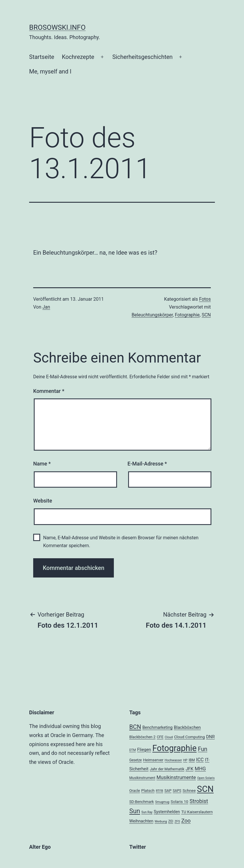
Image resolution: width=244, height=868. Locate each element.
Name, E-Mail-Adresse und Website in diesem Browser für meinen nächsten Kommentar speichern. (121, 542)
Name (42, 464)
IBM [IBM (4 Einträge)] (192, 760)
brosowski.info (57, 27)
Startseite (42, 57)
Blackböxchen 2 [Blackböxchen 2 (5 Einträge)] (142, 737)
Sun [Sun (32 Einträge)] (135, 811)
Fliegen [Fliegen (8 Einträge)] (144, 750)
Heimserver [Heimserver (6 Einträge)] (153, 760)
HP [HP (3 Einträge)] (185, 760)
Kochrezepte (78, 57)
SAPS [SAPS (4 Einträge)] (177, 791)
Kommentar (49, 391)
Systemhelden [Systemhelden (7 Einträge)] (167, 812)
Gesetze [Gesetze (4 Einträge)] (136, 760)
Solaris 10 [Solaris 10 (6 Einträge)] (180, 801)
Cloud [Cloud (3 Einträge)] (169, 737)
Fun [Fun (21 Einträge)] (203, 749)
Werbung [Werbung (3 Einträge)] (161, 821)
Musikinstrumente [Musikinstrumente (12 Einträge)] (176, 777)
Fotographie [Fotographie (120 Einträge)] (174, 748)
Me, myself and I (50, 71)
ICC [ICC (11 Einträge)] (200, 760)
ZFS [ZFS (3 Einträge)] (177, 821)
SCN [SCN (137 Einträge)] (205, 789)
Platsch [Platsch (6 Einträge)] (148, 790)
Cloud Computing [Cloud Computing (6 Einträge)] (190, 737)
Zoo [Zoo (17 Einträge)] (186, 821)
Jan (46, 307)
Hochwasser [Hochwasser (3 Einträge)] (173, 760)
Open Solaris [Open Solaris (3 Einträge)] (206, 778)
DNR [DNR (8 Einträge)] (211, 737)
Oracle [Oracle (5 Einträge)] (135, 791)
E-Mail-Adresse (147, 464)
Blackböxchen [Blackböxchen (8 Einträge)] (187, 727)
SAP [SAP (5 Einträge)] (168, 791)
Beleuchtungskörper (152, 315)
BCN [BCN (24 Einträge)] (135, 727)
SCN (206, 315)
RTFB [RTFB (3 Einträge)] (159, 791)
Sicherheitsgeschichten (143, 57)
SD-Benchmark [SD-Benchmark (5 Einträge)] (142, 802)
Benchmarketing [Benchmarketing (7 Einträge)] (158, 727)
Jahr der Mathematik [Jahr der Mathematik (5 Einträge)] (167, 769)
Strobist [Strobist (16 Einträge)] (199, 801)
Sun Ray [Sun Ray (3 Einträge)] (147, 812)
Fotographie (187, 315)
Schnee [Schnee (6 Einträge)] (189, 790)
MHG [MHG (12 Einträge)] (200, 769)
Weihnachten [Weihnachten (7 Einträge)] (141, 821)
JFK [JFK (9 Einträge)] (189, 769)
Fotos (205, 299)
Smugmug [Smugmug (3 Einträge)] (162, 802)
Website (43, 501)
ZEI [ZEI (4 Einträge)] (171, 821)
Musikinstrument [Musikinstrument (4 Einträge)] (142, 778)
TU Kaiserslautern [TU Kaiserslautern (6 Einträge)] (197, 812)
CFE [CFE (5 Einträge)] (160, 737)
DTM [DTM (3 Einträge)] (133, 750)
